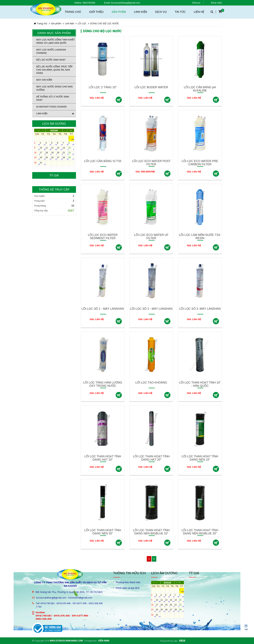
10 (43, 148)
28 (65, 158)
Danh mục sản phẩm (54, 33)
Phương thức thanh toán (128, 582)
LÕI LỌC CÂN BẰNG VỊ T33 (103, 161)
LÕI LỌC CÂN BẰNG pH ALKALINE (200, 89)
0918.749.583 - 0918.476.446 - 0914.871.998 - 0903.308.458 (72, 603)
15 (71, 148)
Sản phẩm (56, 23)
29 (71, 158)
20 (60, 153)
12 (54, 148)
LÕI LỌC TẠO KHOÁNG (151, 383)
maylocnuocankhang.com (66, 641)
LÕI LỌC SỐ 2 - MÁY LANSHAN (151, 309)
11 (48, 148)
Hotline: (78, 3)
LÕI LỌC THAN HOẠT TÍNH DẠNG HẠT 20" (151, 458)
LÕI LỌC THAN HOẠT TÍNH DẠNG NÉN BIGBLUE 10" (151, 532)
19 (54, 153)
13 (60, 148)
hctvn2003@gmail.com (80, 598)
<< (39, 130)
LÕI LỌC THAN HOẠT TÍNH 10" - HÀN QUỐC (200, 384)
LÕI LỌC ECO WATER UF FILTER (151, 237)
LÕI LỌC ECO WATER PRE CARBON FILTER (200, 163)
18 (48, 153)
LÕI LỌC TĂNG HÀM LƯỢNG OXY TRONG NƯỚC (103, 384)
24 (43, 158)
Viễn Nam (104, 641)
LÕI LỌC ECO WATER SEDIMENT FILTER (103, 237)
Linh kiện (70, 23)
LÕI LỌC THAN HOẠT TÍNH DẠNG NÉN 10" (200, 458)
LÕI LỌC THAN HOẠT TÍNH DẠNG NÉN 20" (103, 532)
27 (60, 158)
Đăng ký (196, 3)
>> (71, 130)
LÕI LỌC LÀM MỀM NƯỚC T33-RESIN (200, 237)
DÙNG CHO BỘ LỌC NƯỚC (105, 23)
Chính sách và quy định (128, 588)
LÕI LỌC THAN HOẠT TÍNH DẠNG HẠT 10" (103, 458)
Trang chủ (41, 23)
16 (37, 153)
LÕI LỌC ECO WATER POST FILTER (151, 163)
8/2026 (54, 130)
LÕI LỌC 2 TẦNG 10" (103, 87)
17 (43, 153)
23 (37, 158)
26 (54, 158)
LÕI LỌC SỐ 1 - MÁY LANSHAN (103, 309)
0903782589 (89, 3)
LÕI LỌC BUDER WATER (151, 87)
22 (71, 153)
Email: (107, 3)
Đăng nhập (216, 3)
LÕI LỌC (82, 23)
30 (37, 163)
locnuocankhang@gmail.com (126, 3)
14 (65, 148)
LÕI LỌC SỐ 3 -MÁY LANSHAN (200, 309)
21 (65, 153)
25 (48, 158)
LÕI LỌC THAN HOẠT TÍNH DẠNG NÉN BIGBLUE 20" (200, 532)
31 (43, 163)
